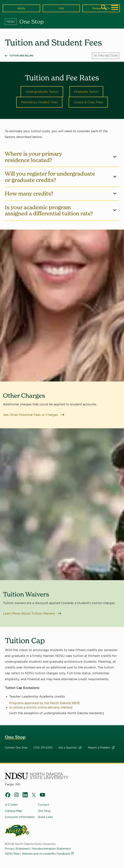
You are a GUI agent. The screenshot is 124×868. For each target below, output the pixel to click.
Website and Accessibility (48, 854)
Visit (61, 8)
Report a (101, 748)
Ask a (70, 748)
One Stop (15, 737)
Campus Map (13, 811)
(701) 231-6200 (43, 748)
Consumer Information (20, 817)
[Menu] (12, 22)
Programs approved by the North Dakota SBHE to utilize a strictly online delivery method (45, 705)
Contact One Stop (16, 748)
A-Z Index (11, 805)
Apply (21, 8)
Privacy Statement (17, 849)
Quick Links (45, 817)
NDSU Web (12, 854)
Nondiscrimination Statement (52, 849)
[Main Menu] (115, 7)
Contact (44, 805)
